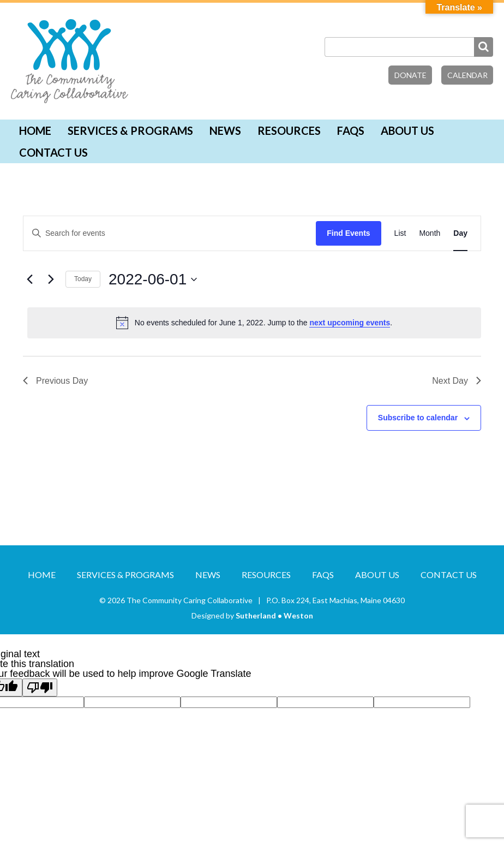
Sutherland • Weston (274, 615)
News (225, 130)
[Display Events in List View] (400, 233)
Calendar (467, 75)
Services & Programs (130, 130)
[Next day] (51, 279)
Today (83, 279)
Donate (410, 75)
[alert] (254, 323)
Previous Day (55, 381)
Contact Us (53, 152)
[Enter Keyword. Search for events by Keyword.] (170, 233)
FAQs (351, 130)
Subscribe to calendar (418, 418)
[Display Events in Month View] (430, 233)
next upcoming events (350, 323)
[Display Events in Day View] (460, 233)
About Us (407, 130)
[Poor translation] (40, 688)
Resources (289, 130)
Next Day (457, 381)
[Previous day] (29, 279)
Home (35, 130)
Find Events (348, 233)
